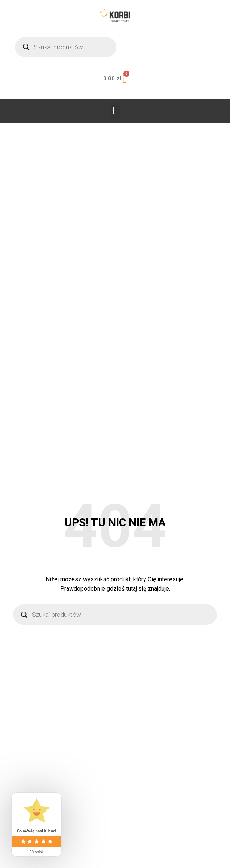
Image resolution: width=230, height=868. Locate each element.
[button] (115, 111)
